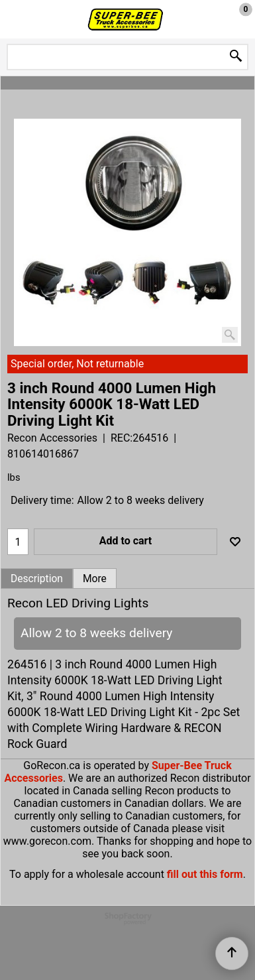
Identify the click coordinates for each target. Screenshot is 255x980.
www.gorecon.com (47, 841)
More (95, 579)
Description (37, 579)
